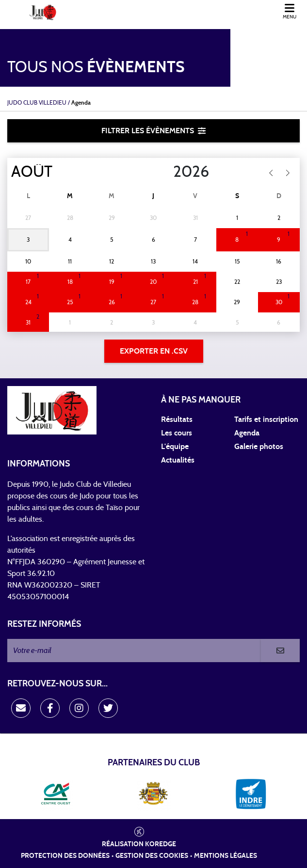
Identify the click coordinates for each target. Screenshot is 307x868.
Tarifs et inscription (266, 419)
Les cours (177, 433)
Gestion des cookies (152, 856)
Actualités (178, 460)
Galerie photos (259, 447)
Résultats (177, 419)
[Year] (165, 172)
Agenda (247, 433)
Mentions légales (226, 856)
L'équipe (175, 447)
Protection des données (65, 856)
